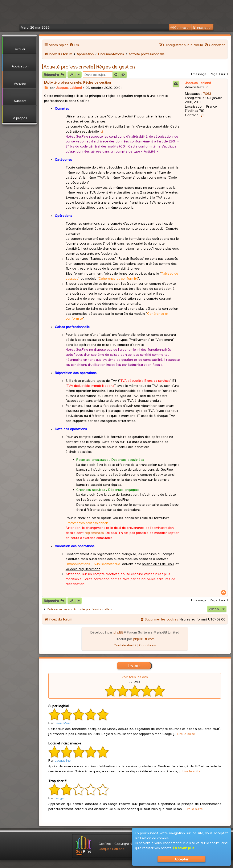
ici (101, 131)
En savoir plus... (185, 848)
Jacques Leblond (198, 83)
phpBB (118, 632)
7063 (207, 93)
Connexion (180, 28)
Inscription (203, 28)
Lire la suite (186, 734)
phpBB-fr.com (144, 639)
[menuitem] (75, 45)
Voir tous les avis (135, 677)
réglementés (94, 533)
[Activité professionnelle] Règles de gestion (88, 67)
